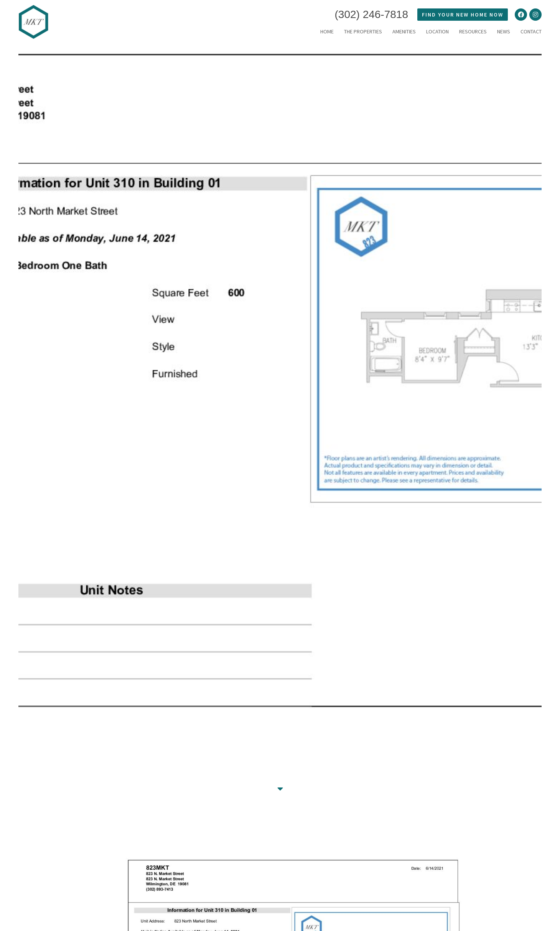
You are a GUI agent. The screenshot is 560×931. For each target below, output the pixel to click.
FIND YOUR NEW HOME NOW (463, 15)
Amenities (404, 31)
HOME (327, 31)
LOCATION (437, 31)
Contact (531, 31)
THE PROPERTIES (363, 31)
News (504, 31)
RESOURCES (473, 31)
